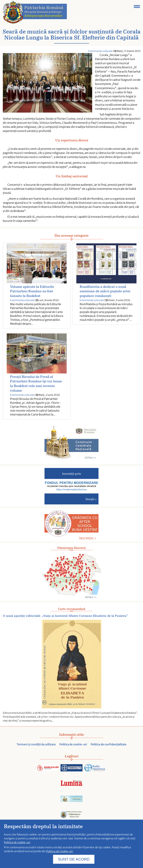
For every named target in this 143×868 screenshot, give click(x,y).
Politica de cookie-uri (73, 744)
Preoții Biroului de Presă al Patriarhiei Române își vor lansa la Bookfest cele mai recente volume (36, 384)
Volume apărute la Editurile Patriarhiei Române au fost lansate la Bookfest (32, 291)
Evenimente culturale (100, 51)
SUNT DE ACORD (74, 861)
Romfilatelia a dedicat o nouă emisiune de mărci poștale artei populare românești (105, 291)
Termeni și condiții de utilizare (36, 744)
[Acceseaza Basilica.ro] (48, 768)
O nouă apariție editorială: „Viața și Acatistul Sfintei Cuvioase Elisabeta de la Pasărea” (65, 616)
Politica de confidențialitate (109, 744)
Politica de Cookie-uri (59, 853)
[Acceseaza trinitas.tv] (71, 768)
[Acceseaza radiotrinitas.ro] (95, 768)
